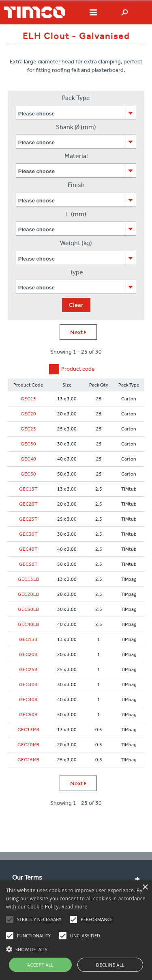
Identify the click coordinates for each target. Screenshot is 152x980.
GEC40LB (28, 624)
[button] (76, 948)
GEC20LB (28, 594)
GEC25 (28, 429)
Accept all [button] (40, 965)
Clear (76, 305)
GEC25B (28, 669)
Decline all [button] (110, 965)
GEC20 (28, 414)
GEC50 (28, 474)
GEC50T (28, 564)
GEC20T (28, 504)
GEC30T (28, 534)
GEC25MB (28, 760)
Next (78, 332)
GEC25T (28, 519)
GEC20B (28, 654)
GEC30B (28, 684)
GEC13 (28, 399)
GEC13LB (28, 579)
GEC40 (28, 459)
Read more (75, 907)
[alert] (76, 930)
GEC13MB (28, 730)
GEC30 (28, 444)
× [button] (145, 888)
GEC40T (28, 549)
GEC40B (28, 700)
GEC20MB (28, 745)
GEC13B (28, 639)
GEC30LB (28, 609)
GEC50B (28, 715)
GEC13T (28, 489)
